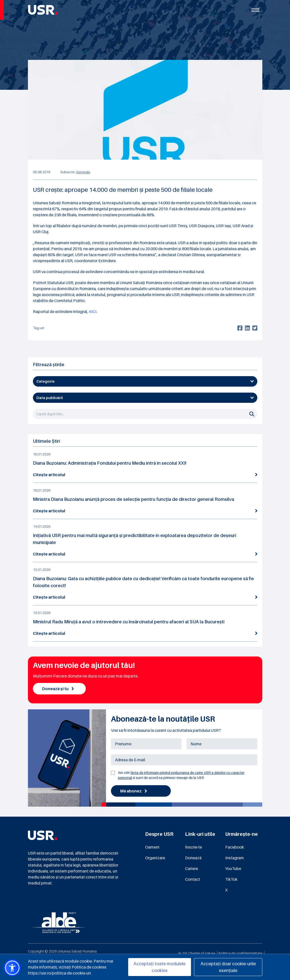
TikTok (231, 879)
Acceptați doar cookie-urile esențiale (228, 967)
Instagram (235, 858)
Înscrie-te (193, 847)
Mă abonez (134, 791)
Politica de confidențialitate (240, 953)
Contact (193, 879)
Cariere (192, 869)
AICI (93, 312)
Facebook (235, 847)
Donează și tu (58, 689)
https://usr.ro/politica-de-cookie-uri (59, 973)
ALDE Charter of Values (197, 953)
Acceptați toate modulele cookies (159, 967)
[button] (12, 968)
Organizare (155, 858)
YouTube (233, 869)
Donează (193, 858)
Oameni (152, 847)
